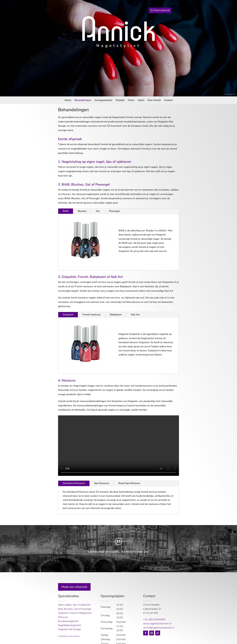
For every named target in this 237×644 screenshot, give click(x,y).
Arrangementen (103, 100)
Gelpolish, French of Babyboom (75, 613)
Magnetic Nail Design (69, 629)
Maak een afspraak (74, 587)
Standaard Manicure (74, 483)
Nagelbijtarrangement (69, 625)
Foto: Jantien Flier (230, 94)
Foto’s (131, 100)
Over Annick (154, 100)
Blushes (82, 211)
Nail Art (135, 315)
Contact (168, 100)
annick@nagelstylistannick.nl (159, 628)
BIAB (66, 211)
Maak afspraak (162, 10)
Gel (98, 211)
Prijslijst (120, 100)
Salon (141, 100)
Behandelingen (83, 100)
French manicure (92, 315)
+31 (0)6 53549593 (154, 620)
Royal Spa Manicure (129, 483)
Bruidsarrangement (68, 621)
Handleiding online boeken (69, 636)
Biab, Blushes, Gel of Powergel (75, 609)
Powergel (114, 211)
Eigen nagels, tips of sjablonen (74, 605)
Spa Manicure (102, 483)
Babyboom (116, 315)
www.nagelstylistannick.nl (157, 624)
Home (68, 100)
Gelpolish (68, 315)
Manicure (63, 617)
